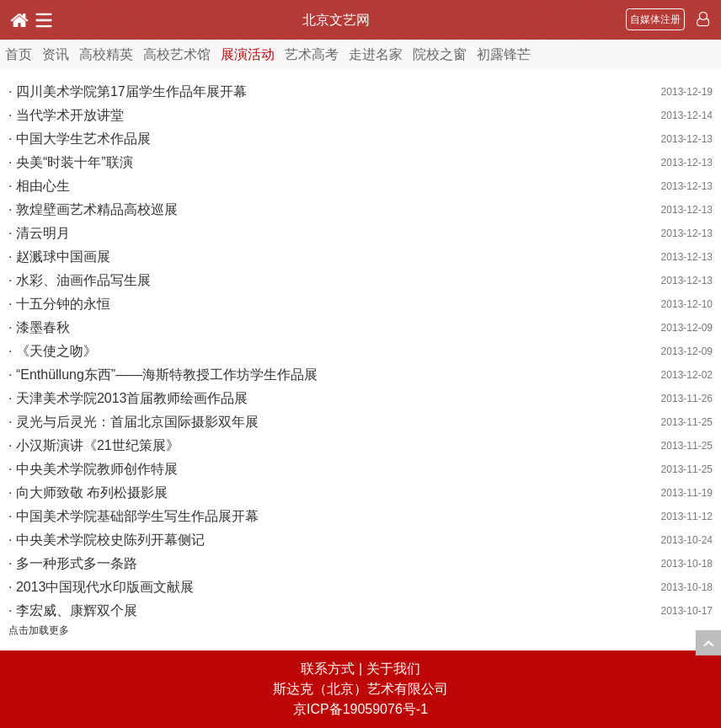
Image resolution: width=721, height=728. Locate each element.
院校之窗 (440, 54)
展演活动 (248, 54)
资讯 (56, 54)
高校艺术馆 (177, 54)
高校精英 (106, 54)
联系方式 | (333, 669)
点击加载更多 (39, 630)
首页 (19, 54)
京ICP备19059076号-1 (360, 709)
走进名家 (376, 54)
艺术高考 (312, 54)
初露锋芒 (504, 54)
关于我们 (393, 669)
